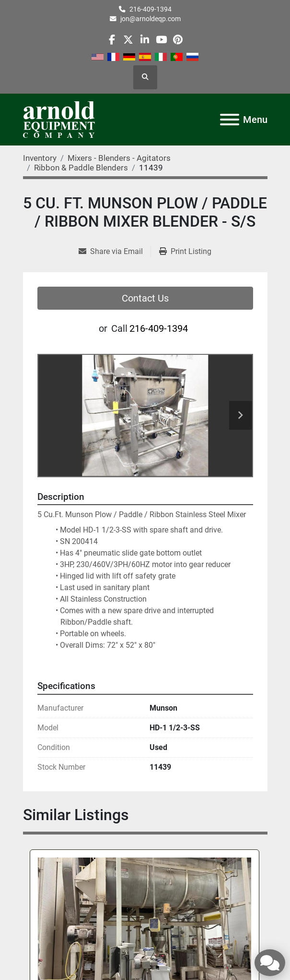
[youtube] (161, 40)
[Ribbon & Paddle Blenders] (81, 168)
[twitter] (128, 40)
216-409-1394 (151, 9)
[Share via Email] (115, 252)
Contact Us (145, 298)
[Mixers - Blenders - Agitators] (119, 158)
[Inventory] (40, 158)
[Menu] (230, 120)
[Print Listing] (185, 252)
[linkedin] (145, 40)
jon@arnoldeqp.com (151, 19)
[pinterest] (178, 40)
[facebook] (112, 40)
